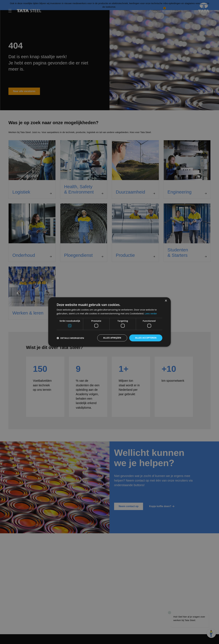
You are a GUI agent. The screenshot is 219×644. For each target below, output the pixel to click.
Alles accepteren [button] (146, 338)
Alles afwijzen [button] (112, 338)
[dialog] (109, 322)
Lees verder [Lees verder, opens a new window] (151, 314)
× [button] (166, 301)
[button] (70, 338)
